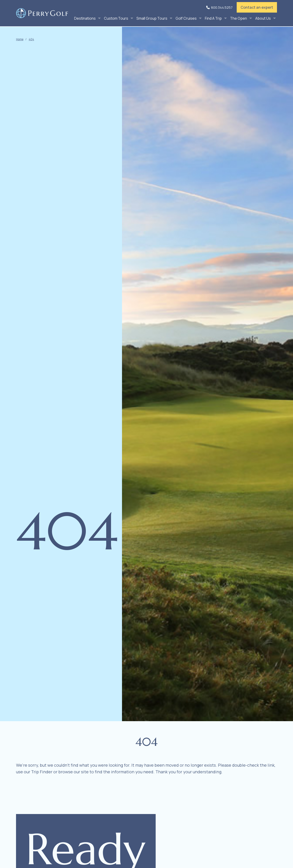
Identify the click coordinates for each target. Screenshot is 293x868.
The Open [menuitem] (239, 18)
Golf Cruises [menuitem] (186, 18)
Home (20, 39)
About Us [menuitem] (263, 18)
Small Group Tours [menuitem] (152, 18)
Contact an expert (257, 7)
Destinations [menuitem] (85, 18)
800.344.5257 (222, 7)
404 (31, 39)
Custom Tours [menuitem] (116, 18)
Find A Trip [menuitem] (213, 18)
